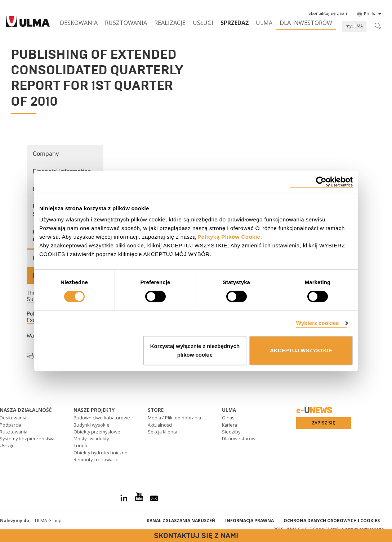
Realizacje (170, 23)
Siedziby (231, 432)
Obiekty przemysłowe (97, 432)
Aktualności (160, 425)
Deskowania (79, 23)
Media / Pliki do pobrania (174, 418)
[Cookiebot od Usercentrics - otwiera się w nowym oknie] (321, 182)
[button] (329, 13)
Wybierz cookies (318, 323)
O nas (228, 418)
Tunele (81, 445)
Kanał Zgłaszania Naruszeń (181, 521)
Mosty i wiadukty (91, 439)
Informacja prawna (250, 521)
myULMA (354, 26)
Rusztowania (126, 23)
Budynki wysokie (92, 425)
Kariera (230, 425)
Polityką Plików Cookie (229, 237)
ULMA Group (48, 521)
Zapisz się (324, 423)
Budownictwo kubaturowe (102, 418)
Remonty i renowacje (96, 459)
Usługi (203, 23)
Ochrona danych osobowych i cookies (332, 521)
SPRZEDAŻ (235, 23)
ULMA (264, 23)
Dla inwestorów (306, 23)
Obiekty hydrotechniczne (101, 453)
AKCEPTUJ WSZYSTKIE (301, 350)
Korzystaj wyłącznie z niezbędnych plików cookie (195, 350)
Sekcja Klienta (162, 432)
